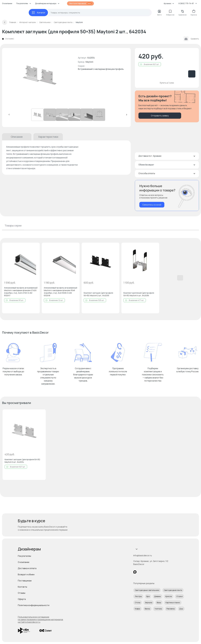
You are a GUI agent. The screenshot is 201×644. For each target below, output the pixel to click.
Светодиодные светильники (147, 590)
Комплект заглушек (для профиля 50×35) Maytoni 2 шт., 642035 (98, 294)
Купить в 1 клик (167, 83)
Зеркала (149, 602)
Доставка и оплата (27, 568)
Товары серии (13, 226)
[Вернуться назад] (5, 22)
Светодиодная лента (173, 590)
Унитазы (158, 609)
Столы (138, 602)
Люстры (138, 596)
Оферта (22, 599)
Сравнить (191, 39)
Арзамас (169, 3)
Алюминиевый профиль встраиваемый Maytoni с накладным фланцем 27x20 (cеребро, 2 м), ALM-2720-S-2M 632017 (21, 292)
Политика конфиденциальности (34, 605)
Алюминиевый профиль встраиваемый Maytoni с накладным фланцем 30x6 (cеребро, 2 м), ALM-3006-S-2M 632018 (61, 292)
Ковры (137, 609)
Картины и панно (173, 602)
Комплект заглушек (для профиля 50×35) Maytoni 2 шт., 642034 (22, 461)
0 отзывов (9, 39)
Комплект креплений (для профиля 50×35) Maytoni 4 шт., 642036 (139, 294)
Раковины (171, 609)
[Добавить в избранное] (36, 247)
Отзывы (22, 593)
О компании (7, 3)
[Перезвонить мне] (167, 195)
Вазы (159, 602)
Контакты (22, 587)
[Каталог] (38, 13)
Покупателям (24, 556)
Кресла (169, 596)
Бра (148, 596)
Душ (181, 609)
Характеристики (48, 137)
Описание (17, 137)
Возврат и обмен (26, 574)
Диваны (157, 596)
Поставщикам (25, 581)
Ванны (147, 609)
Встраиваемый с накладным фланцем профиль (101, 69)
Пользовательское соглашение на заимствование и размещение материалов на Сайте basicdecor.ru (40, 619)
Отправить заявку (160, 116)
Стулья (179, 596)
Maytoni (89, 62)
